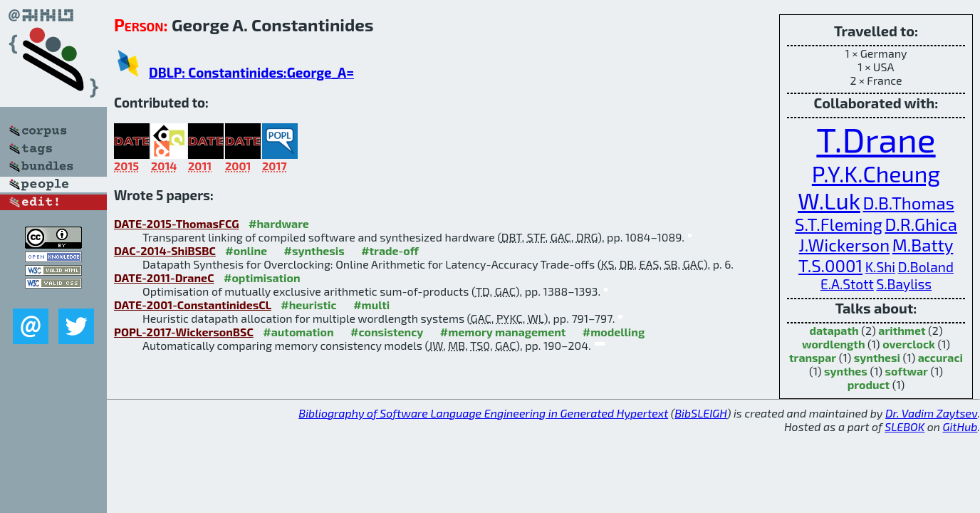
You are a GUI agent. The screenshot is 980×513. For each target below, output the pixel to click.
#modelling (614, 332)
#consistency (387, 332)
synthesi (877, 357)
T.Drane (876, 139)
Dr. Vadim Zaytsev (931, 413)
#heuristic (308, 305)
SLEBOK (905, 426)
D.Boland (926, 267)
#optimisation (262, 278)
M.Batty (923, 245)
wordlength (834, 344)
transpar (813, 357)
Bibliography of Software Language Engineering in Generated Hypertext (483, 413)
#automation (298, 332)
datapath (834, 330)
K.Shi (880, 267)
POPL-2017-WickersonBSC (184, 332)
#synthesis (314, 250)
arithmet (902, 330)
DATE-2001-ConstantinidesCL (193, 305)
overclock (909, 344)
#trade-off (390, 250)
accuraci (940, 357)
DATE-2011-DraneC (164, 278)
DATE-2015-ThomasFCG (177, 223)
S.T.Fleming (839, 224)
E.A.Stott (847, 284)
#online (246, 250)
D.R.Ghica (921, 224)
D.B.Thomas (909, 203)
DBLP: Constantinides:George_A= (251, 72)
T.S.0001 (830, 265)
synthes (846, 371)
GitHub (960, 426)
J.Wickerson (845, 245)
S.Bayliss (904, 284)
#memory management (503, 332)
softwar (907, 371)
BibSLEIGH (700, 413)
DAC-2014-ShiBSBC (165, 250)
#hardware (279, 223)
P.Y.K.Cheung (876, 173)
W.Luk (829, 200)
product (869, 384)
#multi (371, 305)
